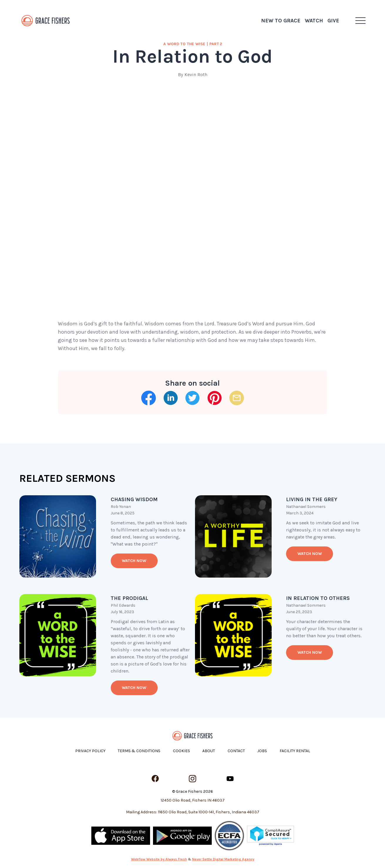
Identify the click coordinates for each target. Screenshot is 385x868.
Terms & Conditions (139, 751)
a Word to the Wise (184, 44)
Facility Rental (295, 751)
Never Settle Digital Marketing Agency (223, 859)
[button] (360, 21)
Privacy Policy (90, 751)
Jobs (262, 751)
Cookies (181, 751)
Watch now (134, 561)
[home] (46, 21)
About (209, 751)
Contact (236, 751)
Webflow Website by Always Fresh (159, 859)
